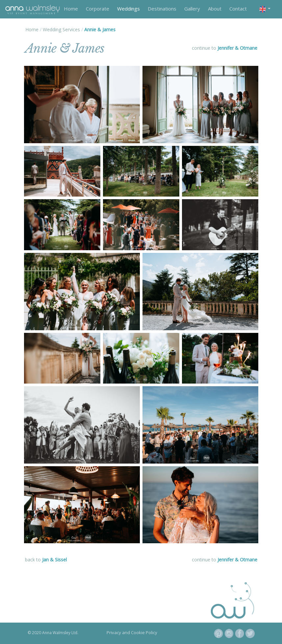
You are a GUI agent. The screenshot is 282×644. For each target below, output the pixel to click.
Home (71, 9)
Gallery (192, 9)
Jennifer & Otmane (237, 48)
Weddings (128, 9)
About (215, 9)
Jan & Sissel (54, 560)
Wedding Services (61, 29)
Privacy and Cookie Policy (132, 632)
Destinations (162, 9)
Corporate (98, 9)
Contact (238, 9)
